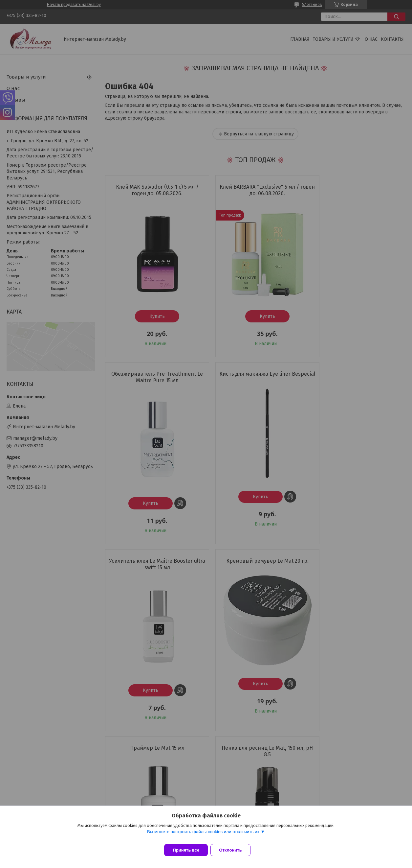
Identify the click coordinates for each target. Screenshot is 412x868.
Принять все (186, 850)
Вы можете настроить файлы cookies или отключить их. (204, 836)
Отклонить (234, 850)
